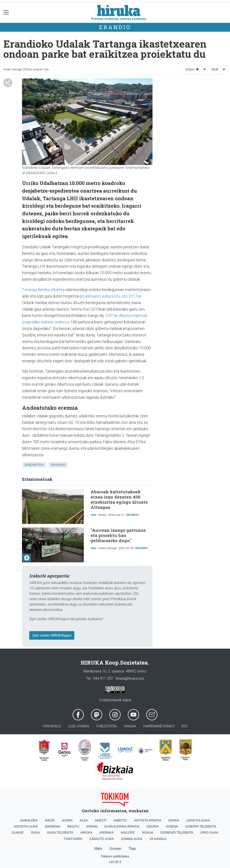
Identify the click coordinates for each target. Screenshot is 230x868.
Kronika (107, 832)
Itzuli (215, 69)
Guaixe (18, 832)
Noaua (148, 832)
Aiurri (67, 820)
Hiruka (86, 832)
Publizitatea (107, 726)
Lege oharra (79, 726)
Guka (35, 832)
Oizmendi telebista (177, 832)
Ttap (132, 849)
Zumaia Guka (132, 839)
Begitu (73, 826)
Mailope (128, 832)
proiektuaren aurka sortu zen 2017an (111, 296)
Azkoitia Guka (26, 826)
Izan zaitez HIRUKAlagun (52, 635)
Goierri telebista (201, 826)
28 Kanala (158, 839)
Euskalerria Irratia (122, 826)
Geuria (153, 826)
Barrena (53, 826)
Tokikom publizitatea (115, 856)
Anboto (120, 820)
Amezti (101, 820)
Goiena (172, 826)
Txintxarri (73, 839)
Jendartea (34, 465)
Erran (92, 826)
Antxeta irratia (148, 820)
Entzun (192, 69)
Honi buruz (52, 726)
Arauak (130, 726)
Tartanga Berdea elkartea (43, 290)
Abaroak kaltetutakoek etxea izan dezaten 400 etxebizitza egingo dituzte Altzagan (119, 499)
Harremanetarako (159, 726)
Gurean (115, 849)
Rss (185, 726)
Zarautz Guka (102, 839)
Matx (98, 849)
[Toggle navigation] (6, 12)
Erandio (115, 27)
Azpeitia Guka (198, 820)
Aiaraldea (29, 820)
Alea (84, 820)
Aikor (50, 820)
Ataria (174, 820)
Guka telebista (60, 832)
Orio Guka (209, 832)
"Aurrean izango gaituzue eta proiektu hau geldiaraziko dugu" (118, 535)
